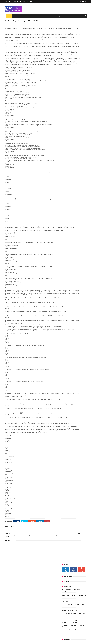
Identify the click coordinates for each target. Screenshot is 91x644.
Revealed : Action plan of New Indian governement (74, 166)
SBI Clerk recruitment (23, 24)
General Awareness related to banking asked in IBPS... (75, 157)
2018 (65, 135)
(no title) (64, 74)
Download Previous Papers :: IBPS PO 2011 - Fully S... (75, 160)
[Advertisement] (32, 597)
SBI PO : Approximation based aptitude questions (75, 185)
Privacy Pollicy (18, 1)
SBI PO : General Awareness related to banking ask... (74, 170)
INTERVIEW (51, 16)
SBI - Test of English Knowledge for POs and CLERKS (75, 197)
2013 (65, 213)
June (66, 146)
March (66, 207)
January (67, 211)
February (67, 209)
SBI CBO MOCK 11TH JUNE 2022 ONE (71, 86)
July (66, 145)
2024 (65, 123)
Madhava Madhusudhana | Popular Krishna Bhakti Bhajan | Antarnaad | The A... (73, 82)
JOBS (37, 16)
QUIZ (59, 16)
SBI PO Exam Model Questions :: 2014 (74, 148)
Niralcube (13, 642)
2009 (65, 219)
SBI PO (36, 24)
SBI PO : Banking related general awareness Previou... (73, 173)
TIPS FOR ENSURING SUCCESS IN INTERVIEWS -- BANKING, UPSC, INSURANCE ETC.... (73, 66)
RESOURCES (15, 16)
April (66, 205)
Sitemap (31, 1)
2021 (65, 129)
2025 (65, 121)
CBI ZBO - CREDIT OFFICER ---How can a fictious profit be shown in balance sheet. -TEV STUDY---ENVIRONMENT (74, 52)
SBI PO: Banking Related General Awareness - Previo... (73, 151)
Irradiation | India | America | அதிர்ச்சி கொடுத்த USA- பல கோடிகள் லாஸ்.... (73, 57)
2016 (65, 139)
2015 (65, 141)
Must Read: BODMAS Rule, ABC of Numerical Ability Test (73, 188)
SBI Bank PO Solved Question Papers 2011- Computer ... (74, 194)
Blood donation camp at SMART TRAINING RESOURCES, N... (73, 200)
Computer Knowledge (68, 103)
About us (11, 1)
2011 (64, 215)
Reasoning (65, 112)
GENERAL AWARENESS (27, 16)
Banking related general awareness (71, 100)
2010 (65, 217)
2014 (65, 143)
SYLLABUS (65, 16)
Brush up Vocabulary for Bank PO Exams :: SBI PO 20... (75, 176)
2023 (65, 125)
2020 (65, 131)
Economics (65, 105)
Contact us (26, 1)
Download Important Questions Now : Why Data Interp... (74, 179)
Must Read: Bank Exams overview (73, 191)
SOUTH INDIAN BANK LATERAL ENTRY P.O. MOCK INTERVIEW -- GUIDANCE (73, 61)
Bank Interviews (66, 98)
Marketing (65, 110)
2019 (65, 133)
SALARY (43, 16)
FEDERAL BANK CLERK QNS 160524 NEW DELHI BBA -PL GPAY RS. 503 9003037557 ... (74, 78)
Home (6, 1)
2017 (65, 137)
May (66, 203)
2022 (65, 127)
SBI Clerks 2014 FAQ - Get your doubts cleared (74, 163)
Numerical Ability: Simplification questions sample (73, 182)
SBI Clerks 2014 (31, 24)
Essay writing (66, 108)
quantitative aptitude (68, 115)
